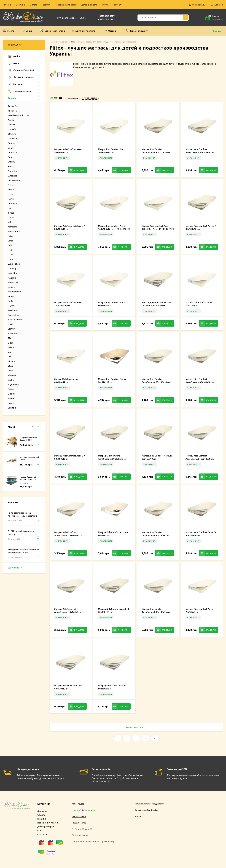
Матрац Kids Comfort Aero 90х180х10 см (68, 151)
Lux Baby (12, 268)
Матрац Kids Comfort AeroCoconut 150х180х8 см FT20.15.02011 (200, 459)
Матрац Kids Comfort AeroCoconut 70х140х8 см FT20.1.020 (68, 612)
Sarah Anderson (15, 319)
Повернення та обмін (66, 5)
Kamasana (13, 227)
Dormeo (12, 143)
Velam (11, 347)
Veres (10, 352)
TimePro (155, 810)
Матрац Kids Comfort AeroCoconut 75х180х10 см (68, 534)
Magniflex (12, 273)
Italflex (11, 217)
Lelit (10, 245)
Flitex (10, 185)
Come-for (12, 129)
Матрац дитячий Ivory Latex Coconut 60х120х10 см (156, 304)
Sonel (10, 324)
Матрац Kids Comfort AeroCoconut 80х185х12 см (112, 457)
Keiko (10, 236)
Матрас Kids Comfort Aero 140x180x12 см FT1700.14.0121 (158, 227)
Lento (11, 250)
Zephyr (11, 380)
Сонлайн (12, 408)
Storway (12, 329)
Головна (7, 5)
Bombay (12, 120)
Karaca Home (14, 231)
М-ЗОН (11, 398)
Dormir (11, 148)
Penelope (12, 310)
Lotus (10, 259)
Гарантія (46, 5)
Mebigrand (13, 282)
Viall (10, 357)
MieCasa (12, 287)
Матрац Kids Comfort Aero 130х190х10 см (68, 304)
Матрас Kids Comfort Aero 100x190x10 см (112, 151)
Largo (11, 241)
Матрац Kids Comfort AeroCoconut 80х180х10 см (200, 151)
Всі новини (15, 568)
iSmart (11, 213)
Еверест (12, 389)
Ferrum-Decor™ (15, 180)
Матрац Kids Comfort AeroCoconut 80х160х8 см (155, 534)
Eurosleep (12, 176)
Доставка (20, 5)
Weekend (12, 375)
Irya (10, 208)
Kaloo (11, 222)
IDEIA (10, 194)
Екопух (11, 394)
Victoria (11, 361)
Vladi (10, 366)
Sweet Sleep (13, 333)
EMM (10, 166)
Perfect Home (14, 315)
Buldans (12, 125)
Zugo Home (13, 384)
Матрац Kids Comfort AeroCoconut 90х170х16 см (156, 151)
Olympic (12, 306)
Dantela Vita (14, 139)
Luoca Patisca (14, 264)
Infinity (11, 199)
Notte (11, 301)
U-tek (10, 343)
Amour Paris (13, 106)
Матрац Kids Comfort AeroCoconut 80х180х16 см (156, 381)
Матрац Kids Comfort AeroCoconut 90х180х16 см (156, 610)
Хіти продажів (90, 98)
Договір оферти (89, 5)
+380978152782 (106, 19)
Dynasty (11, 162)
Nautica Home (14, 292)
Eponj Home (13, 171)
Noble (11, 296)
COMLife (12, 134)
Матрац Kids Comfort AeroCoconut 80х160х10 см (200, 381)
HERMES (12, 189)
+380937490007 (106, 16)
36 (145, 738)
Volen (11, 371)
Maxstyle (12, 278)
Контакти (117, 5)
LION (10, 254)
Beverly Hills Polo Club (18, 115)
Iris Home (12, 203)
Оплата (34, 5)
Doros (11, 157)
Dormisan (12, 152)
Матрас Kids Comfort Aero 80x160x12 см (112, 304)
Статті (105, 5)
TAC (10, 338)
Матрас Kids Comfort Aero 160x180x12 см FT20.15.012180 (114, 227)
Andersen (12, 111)
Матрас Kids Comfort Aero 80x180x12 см (68, 381)
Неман (11, 403)
